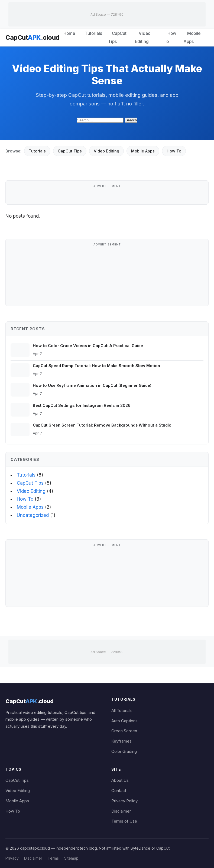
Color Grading (124, 751)
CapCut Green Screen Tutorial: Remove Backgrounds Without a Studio (102, 425)
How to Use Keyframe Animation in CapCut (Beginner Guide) (92, 385)
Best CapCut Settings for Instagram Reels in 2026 (82, 405)
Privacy (12, 858)
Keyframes (121, 741)
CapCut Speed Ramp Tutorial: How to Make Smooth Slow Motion (96, 366)
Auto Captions (124, 721)
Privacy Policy (124, 801)
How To (170, 37)
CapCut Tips (117, 37)
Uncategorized (33, 515)
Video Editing (143, 37)
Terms (53, 858)
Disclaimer (121, 811)
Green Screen (124, 731)
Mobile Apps (192, 37)
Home (69, 33)
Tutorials (93, 33)
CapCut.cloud (33, 38)
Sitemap (71, 858)
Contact (119, 791)
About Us (120, 780)
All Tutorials (122, 711)
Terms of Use (124, 821)
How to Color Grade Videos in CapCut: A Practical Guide (88, 346)
